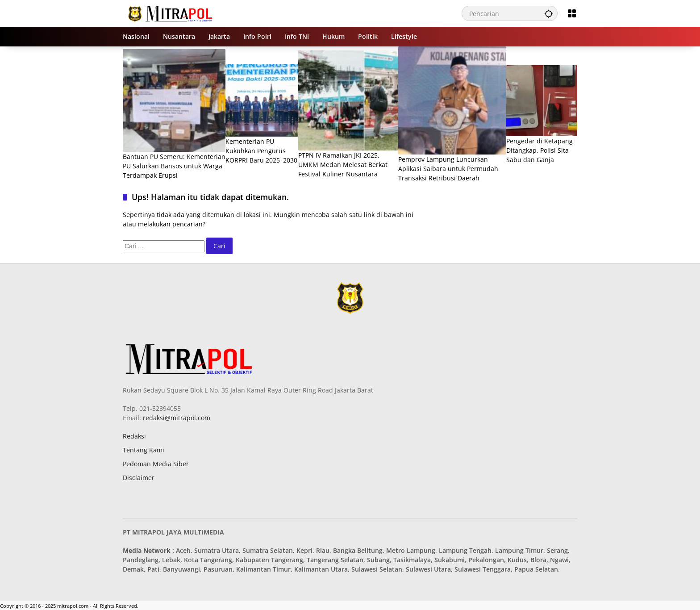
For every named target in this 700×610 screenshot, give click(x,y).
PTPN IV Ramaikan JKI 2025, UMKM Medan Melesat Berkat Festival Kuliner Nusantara (343, 165)
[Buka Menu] (572, 13)
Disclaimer (139, 478)
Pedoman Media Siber (156, 464)
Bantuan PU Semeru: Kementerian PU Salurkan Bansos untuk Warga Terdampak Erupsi (174, 166)
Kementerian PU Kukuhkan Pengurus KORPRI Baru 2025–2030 (261, 151)
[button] (549, 13)
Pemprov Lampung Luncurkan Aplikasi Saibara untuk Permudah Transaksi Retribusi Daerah (448, 169)
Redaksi (134, 436)
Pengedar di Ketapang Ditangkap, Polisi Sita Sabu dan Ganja (540, 150)
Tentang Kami (144, 450)
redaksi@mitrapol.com (176, 418)
